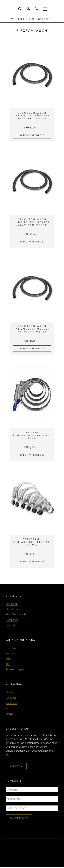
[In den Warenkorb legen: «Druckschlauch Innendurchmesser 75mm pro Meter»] (32, 349)
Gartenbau (12, 625)
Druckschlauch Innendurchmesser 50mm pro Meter (32, 116)
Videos (9, 692)
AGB (8, 664)
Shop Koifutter (14, 609)
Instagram (11, 703)
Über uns (11, 648)
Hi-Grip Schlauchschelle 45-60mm (32, 435)
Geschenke (12, 620)
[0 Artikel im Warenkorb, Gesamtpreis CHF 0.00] (37, 9)
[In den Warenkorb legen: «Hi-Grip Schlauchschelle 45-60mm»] (32, 455)
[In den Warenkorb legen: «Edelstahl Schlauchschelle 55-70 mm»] (32, 562)
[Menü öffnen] (45, 9)
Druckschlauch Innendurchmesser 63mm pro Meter (32, 222)
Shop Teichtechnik (16, 615)
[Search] (19, 9)
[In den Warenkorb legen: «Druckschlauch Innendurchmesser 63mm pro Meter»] (32, 242)
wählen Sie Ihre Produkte (30, 19)
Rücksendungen (15, 669)
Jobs (8, 659)
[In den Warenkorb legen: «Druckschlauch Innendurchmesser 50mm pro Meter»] (32, 135)
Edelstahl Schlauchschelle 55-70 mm (32, 542)
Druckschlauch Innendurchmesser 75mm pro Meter (32, 329)
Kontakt (10, 654)
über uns (16, 766)
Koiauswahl (12, 604)
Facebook (11, 698)
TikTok (9, 714)
